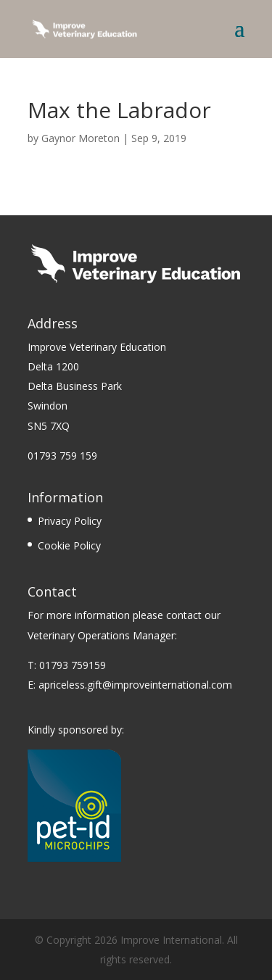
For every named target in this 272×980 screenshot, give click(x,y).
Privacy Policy (70, 521)
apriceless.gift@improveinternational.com (135, 685)
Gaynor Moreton (81, 138)
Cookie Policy (69, 545)
